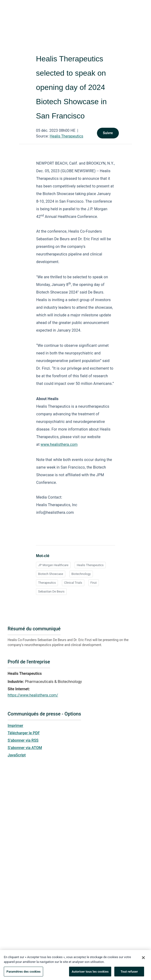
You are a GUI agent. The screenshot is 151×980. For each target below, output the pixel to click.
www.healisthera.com (59, 444)
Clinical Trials (73, 583)
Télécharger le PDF (24, 733)
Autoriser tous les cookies (90, 974)
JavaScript (17, 755)
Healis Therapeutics (67, 136)
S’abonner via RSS (23, 740)
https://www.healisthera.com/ (33, 695)
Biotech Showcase (51, 574)
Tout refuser (129, 974)
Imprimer (15, 726)
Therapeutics (47, 583)
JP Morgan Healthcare (53, 565)
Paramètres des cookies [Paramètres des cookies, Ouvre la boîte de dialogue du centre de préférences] (23, 974)
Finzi (94, 583)
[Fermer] (143, 960)
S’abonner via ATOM (25, 748)
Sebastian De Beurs (51, 591)
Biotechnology (81, 574)
